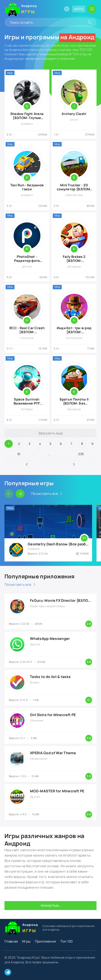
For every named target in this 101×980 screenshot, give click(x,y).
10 (19, 454)
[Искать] (90, 22)
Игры (26, 941)
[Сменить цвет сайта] (67, 9)
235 (81, 454)
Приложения (45, 941)
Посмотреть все (45, 494)
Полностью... (50, 906)
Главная (11, 941)
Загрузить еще (51, 433)
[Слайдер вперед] (20, 494)
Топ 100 (66, 941)
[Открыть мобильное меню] (92, 9)
